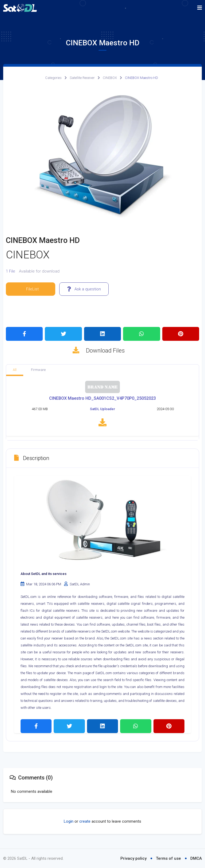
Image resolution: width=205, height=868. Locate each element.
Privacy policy (133, 858)
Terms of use (168, 858)
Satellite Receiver (82, 78)
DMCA (196, 858)
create (85, 822)
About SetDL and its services (44, 575)
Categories (53, 78)
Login (69, 822)
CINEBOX (110, 78)
